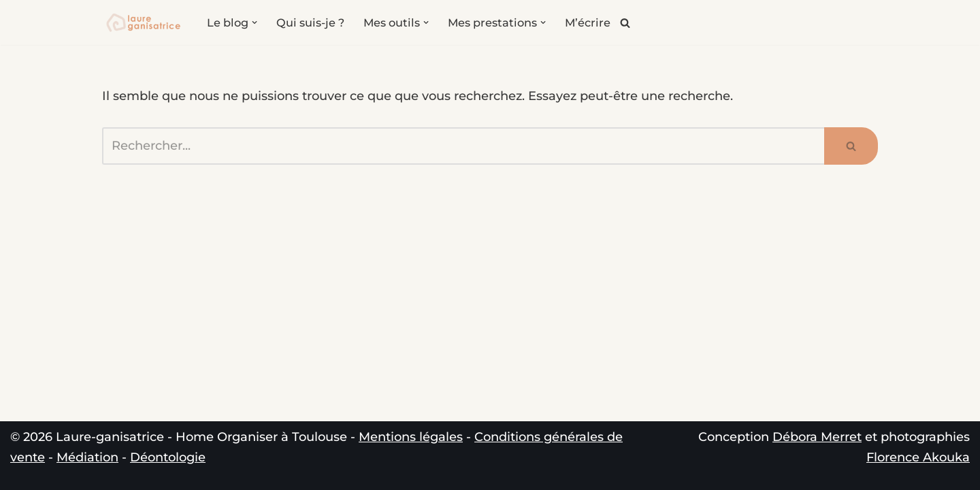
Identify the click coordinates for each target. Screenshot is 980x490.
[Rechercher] (625, 23)
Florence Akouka (918, 457)
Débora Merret (817, 437)
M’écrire (588, 22)
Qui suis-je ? (310, 22)
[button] (255, 22)
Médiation (87, 457)
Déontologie (168, 457)
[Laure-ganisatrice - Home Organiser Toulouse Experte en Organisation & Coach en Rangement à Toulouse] (143, 22)
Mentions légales (411, 437)
